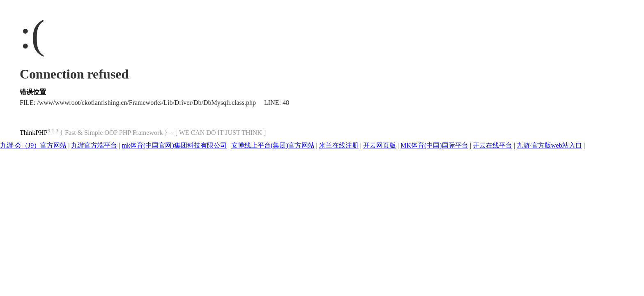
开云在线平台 (492, 145)
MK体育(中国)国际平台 (434, 145)
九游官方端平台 (94, 145)
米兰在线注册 (339, 145)
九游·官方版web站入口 (549, 145)
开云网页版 (379, 145)
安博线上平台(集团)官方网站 (273, 145)
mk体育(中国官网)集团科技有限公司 (174, 145)
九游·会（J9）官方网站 (33, 145)
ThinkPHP (34, 133)
